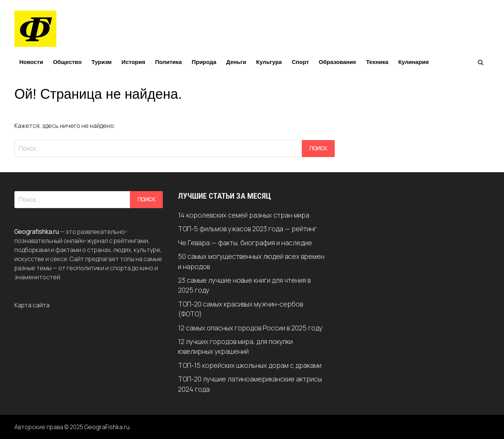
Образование (338, 62)
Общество (67, 62)
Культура (269, 62)
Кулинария (414, 62)
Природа (204, 62)
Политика (168, 62)
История (133, 62)
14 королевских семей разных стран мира (244, 215)
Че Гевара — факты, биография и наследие (245, 243)
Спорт (300, 62)
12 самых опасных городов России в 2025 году (250, 328)
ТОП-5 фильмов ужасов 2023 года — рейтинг (247, 229)
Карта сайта (32, 305)
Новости (31, 62)
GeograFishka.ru (107, 427)
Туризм (102, 62)
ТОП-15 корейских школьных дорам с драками (250, 365)
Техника (377, 62)
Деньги (236, 62)
